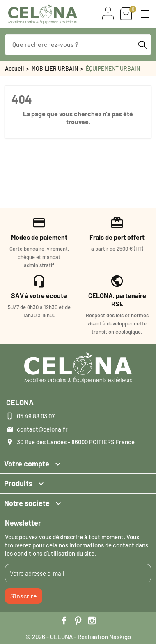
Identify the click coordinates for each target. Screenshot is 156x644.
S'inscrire (24, 596)
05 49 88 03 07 (36, 416)
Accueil (14, 68)
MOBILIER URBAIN (55, 68)
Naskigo (120, 637)
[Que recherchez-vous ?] (78, 45)
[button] (145, 14)
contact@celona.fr (42, 429)
